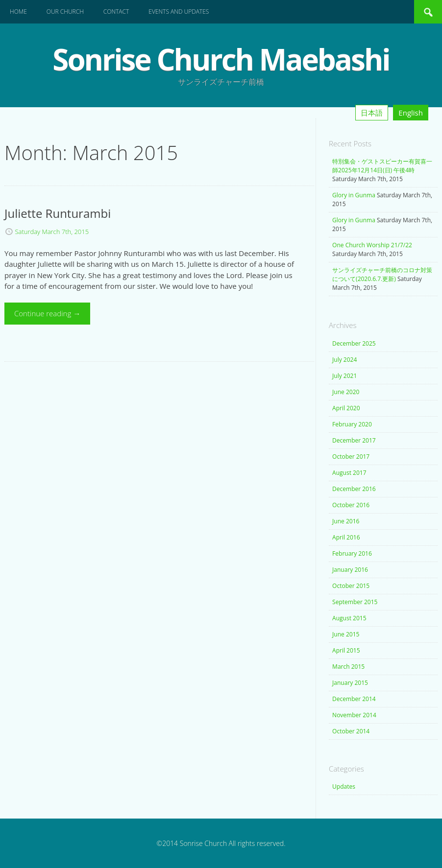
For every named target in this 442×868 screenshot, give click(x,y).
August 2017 (349, 473)
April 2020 (346, 408)
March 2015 (348, 667)
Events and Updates (179, 12)
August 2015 (349, 618)
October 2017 (351, 457)
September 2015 (355, 602)
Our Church (65, 12)
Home (18, 12)
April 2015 (346, 650)
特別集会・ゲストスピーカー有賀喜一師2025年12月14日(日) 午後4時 (382, 166)
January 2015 (350, 683)
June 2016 (346, 521)
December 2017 (354, 440)
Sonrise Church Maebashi (221, 59)
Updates (344, 786)
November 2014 (354, 715)
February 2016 (352, 553)
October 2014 (351, 731)
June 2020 (346, 392)
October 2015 (351, 586)
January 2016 (350, 570)
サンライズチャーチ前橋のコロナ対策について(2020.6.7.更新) (382, 274)
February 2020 (352, 424)
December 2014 (354, 699)
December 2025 (354, 343)
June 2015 (346, 634)
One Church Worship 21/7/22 (372, 245)
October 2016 (351, 505)
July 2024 (344, 360)
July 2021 (344, 376)
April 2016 (346, 537)
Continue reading (47, 313)
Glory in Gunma (354, 195)
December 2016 (354, 489)
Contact (116, 12)
